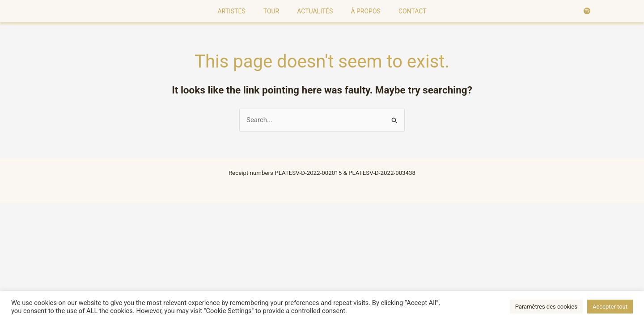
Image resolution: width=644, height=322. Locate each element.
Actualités (315, 11)
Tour (271, 11)
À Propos (365, 11)
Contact (413, 11)
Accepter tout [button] (610, 307)
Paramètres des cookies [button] (546, 307)
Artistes (231, 11)
